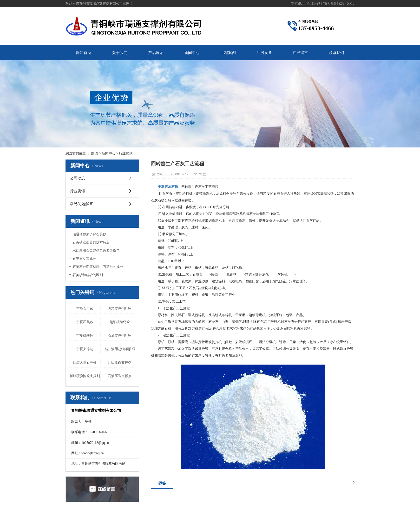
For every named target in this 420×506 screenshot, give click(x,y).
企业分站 (314, 3)
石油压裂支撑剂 (120, 376)
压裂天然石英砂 (85, 363)
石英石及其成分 (84, 259)
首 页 (95, 153)
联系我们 (336, 53)
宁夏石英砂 (85, 322)
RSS (342, 3)
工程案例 (228, 53)
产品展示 (156, 53)
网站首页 (84, 53)
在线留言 (300, 53)
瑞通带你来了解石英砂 (89, 234)
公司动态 (78, 178)
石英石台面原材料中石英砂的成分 (98, 267)
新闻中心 (192, 53)
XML (351, 3)
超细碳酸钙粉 (120, 322)
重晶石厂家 (85, 309)
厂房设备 (264, 53)
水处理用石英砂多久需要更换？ (96, 250)
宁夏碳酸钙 (85, 336)
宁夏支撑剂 (85, 349)
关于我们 (120, 53)
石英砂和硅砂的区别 (88, 275)
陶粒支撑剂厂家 (120, 309)
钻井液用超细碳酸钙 (120, 349)
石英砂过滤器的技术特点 (91, 242)
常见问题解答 (81, 204)
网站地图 (329, 3)
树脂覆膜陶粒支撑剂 (85, 376)
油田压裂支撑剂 (120, 363)
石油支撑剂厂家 (120, 336)
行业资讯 (126, 153)
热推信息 (298, 3)
